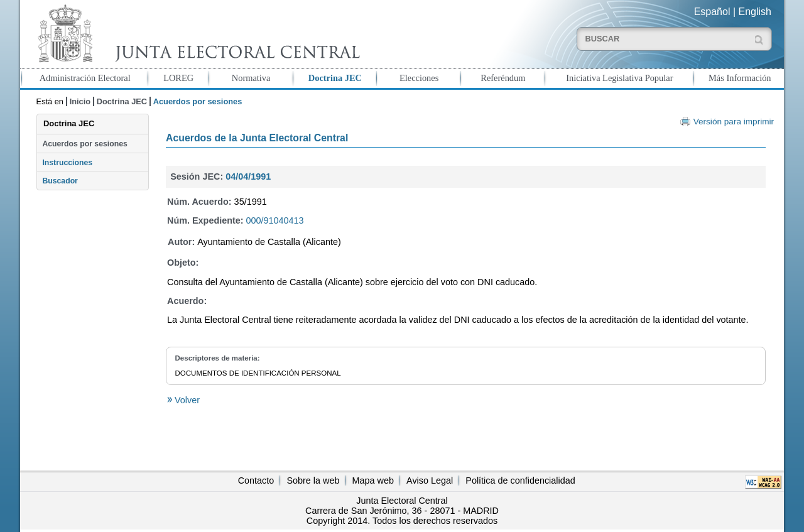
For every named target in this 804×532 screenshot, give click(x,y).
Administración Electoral (85, 78)
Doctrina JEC (335, 78)
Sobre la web (313, 480)
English (755, 12)
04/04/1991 (248, 176)
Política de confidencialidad (520, 480)
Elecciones (419, 78)
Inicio (80, 101)
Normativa (251, 78)
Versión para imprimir (734, 122)
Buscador (60, 181)
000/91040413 (275, 220)
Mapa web (373, 480)
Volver (186, 400)
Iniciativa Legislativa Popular (619, 78)
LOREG (178, 78)
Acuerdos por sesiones (84, 144)
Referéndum (503, 78)
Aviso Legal (430, 480)
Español (712, 12)
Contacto (256, 480)
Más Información (740, 78)
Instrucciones (67, 163)
